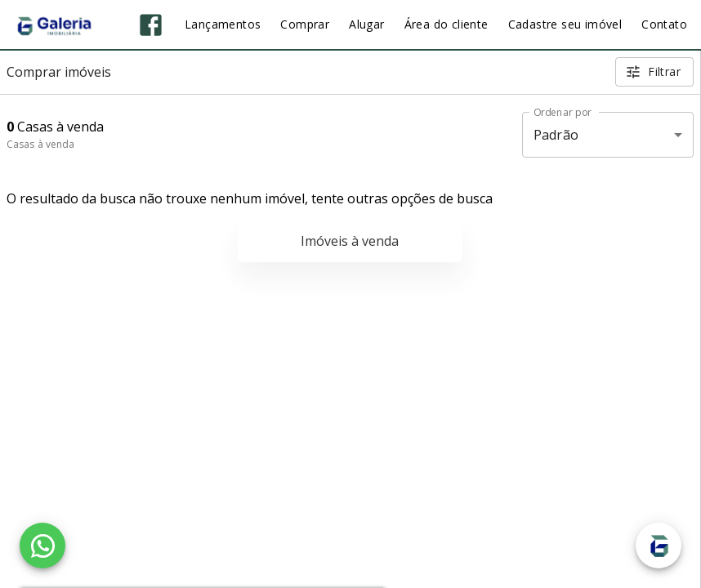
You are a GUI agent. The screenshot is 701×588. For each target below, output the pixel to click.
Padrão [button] (556, 135)
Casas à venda (40, 144)
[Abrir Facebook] (151, 25)
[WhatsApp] (42, 546)
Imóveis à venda (350, 241)
